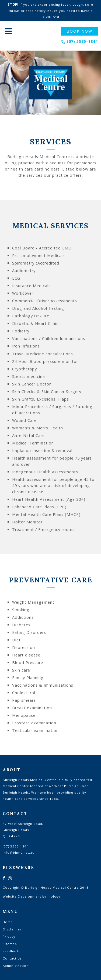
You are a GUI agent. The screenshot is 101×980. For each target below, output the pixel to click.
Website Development (22, 896)
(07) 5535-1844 (82, 41)
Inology (54, 896)
